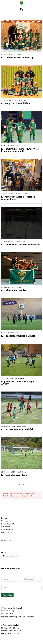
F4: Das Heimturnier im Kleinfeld (18, 429)
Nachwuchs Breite (20, 100)
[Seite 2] (20, 484)
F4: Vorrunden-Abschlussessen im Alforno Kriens (18, 198)
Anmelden (7, 595)
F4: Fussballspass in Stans (14, 475)
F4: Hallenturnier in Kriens (14, 290)
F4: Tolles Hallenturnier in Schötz (18, 336)
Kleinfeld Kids (21, 146)
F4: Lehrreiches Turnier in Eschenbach (21, 245)
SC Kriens (17, 55)
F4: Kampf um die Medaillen (15, 103)
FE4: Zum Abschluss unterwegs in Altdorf (18, 383)
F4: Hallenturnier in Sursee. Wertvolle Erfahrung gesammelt (20, 150)
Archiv (4, 552)
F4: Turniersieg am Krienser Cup (17, 58)
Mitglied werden (7, 541)
